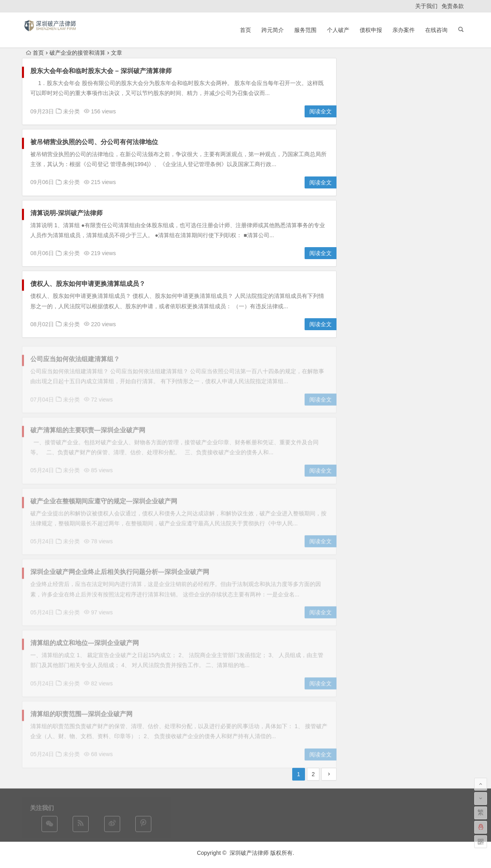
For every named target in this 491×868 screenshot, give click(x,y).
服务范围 (305, 30)
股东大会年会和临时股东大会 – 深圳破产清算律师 (101, 71)
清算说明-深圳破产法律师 (66, 213)
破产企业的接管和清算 (77, 53)
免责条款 (453, 6)
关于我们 (426, 6)
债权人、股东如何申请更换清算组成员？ (91, 284)
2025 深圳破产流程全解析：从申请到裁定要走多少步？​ (416, 97)
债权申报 (371, 30)
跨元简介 (273, 30)
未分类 (71, 111)
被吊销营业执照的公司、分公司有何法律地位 (94, 142)
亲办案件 (404, 30)
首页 (245, 30)
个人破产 (338, 30)
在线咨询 (436, 30)
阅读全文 (321, 112)
